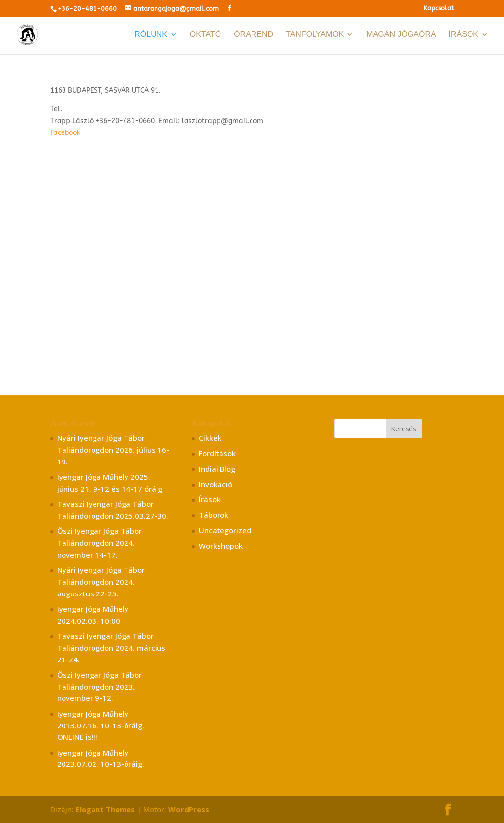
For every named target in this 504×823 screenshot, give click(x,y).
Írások (464, 35)
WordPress (189, 809)
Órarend (253, 35)
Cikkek (210, 438)
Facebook (65, 133)
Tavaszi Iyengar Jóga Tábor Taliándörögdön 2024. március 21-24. (111, 648)
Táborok (214, 515)
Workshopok (221, 546)
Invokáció (216, 484)
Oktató (205, 35)
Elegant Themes (105, 809)
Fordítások (217, 453)
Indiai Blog (217, 469)
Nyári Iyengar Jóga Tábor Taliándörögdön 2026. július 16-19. (113, 450)
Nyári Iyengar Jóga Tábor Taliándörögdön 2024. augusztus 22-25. (101, 582)
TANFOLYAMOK (315, 35)
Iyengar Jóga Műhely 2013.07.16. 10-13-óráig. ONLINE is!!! (101, 725)
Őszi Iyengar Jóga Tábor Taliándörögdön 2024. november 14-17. (99, 543)
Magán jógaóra (401, 35)
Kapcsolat (439, 8)
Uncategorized (225, 530)
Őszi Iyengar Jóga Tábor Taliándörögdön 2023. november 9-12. (99, 687)
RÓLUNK (151, 35)
